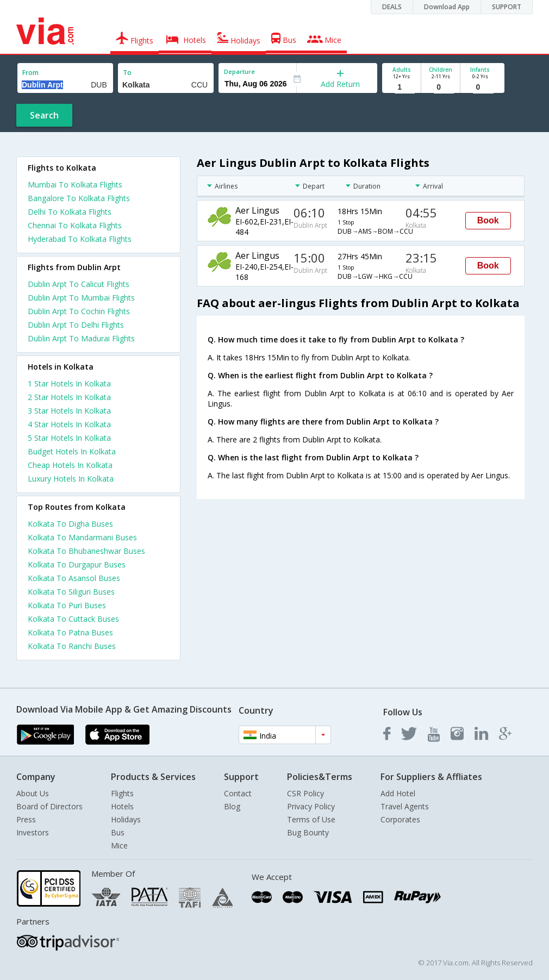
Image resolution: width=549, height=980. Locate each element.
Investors (33, 832)
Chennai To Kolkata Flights (75, 225)
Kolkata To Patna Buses (70, 632)
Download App (447, 7)
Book (488, 220)
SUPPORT (507, 7)
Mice (119, 845)
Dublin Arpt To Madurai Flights (81, 338)
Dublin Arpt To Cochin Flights (79, 311)
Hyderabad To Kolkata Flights (80, 239)
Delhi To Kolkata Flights (70, 212)
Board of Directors (49, 806)
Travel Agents (405, 806)
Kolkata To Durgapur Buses (77, 564)
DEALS (392, 7)
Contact (238, 793)
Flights (122, 793)
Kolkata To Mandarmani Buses (82, 537)
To (127, 73)
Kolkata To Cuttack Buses (73, 619)
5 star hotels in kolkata (69, 438)
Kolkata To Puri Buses (67, 605)
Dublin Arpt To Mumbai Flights (81, 298)
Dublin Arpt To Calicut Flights (79, 284)
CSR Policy (305, 793)
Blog (232, 806)
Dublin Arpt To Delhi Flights (76, 325)
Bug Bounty (308, 832)
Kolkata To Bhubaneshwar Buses (86, 551)
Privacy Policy (311, 806)
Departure (239, 71)
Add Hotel (398, 793)
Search (44, 115)
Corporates (400, 819)
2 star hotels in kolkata (69, 397)
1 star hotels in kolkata (69, 383)
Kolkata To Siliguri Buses (71, 592)
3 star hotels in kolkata (69, 411)
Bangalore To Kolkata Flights (79, 198)
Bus (118, 832)
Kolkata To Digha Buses (70, 524)
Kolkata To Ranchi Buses (72, 646)
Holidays (126, 819)
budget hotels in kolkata (72, 451)
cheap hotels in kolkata (70, 465)
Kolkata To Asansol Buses (74, 578)
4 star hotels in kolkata (69, 424)
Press (26, 819)
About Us (33, 793)
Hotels (122, 806)
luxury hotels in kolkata (71, 479)
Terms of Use (311, 819)
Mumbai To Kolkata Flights (75, 185)
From (30, 73)
